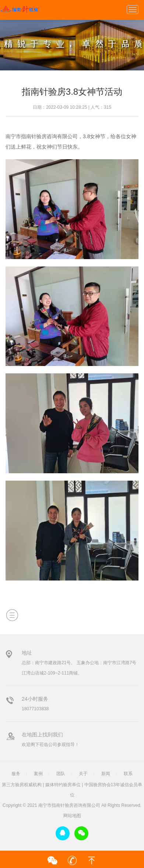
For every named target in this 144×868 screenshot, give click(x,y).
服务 (16, 774)
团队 (61, 774)
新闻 (106, 774)
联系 (128, 774)
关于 (83, 774)
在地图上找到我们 (42, 735)
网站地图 (72, 816)
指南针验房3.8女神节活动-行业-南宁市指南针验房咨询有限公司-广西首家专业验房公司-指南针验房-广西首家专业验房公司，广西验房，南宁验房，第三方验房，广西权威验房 (19, 9)
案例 (38, 774)
